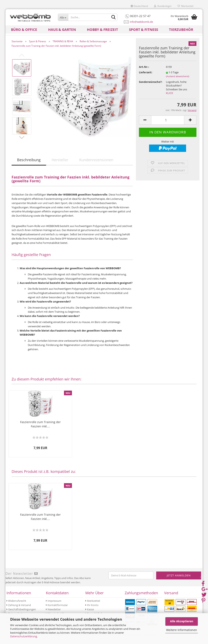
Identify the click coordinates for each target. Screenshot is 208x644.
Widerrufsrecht (16, 605)
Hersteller (60, 164)
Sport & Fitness (144, 30)
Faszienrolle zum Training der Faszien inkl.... (40, 429)
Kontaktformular (57, 609)
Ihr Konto (92, 609)
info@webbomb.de (141, 22)
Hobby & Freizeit (102, 30)
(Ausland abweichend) (178, 81)
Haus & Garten (62, 30)
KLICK (170, 97)
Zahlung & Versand (19, 609)
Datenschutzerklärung (24, 636)
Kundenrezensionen (96, 164)
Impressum (54, 605)
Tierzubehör (181, 30)
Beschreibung (29, 164)
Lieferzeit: (146, 77)
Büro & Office (24, 30)
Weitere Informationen (182, 630)
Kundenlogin (163, 6)
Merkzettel (185, 6)
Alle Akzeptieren (182, 621)
